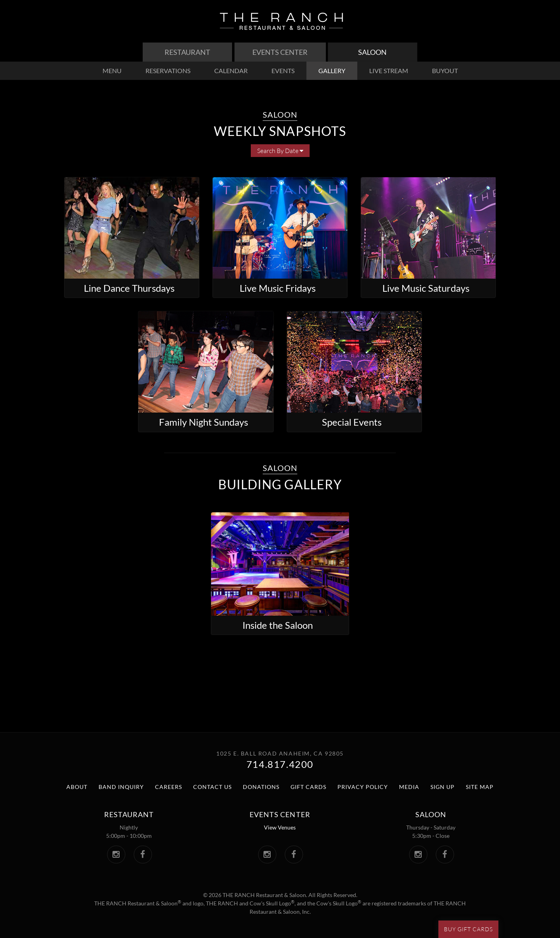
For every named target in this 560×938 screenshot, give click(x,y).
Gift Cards (308, 787)
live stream (389, 71)
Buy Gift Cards (468, 929)
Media (409, 787)
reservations (168, 71)
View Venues (280, 827)
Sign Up (443, 787)
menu (112, 71)
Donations (261, 787)
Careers (169, 787)
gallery (332, 71)
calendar (231, 71)
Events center (280, 814)
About (77, 787)
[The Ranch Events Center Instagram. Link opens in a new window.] (267, 855)
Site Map (480, 787)
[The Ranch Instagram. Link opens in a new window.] (116, 855)
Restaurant (187, 52)
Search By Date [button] (280, 151)
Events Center (280, 52)
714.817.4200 (280, 764)
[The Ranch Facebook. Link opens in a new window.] (143, 855)
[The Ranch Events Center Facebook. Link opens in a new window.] (294, 855)
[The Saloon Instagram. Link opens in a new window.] (418, 855)
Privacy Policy (363, 787)
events (283, 71)
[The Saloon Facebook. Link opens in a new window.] (445, 855)
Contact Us (212, 787)
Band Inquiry (121, 787)
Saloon (372, 52)
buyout (445, 71)
